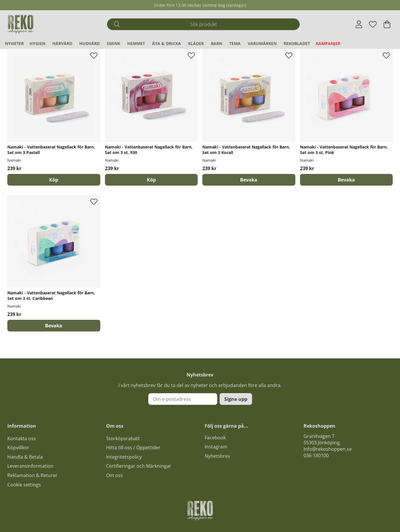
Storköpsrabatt (123, 438)
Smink (113, 43)
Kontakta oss (22, 438)
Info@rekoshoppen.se (328, 449)
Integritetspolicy (124, 457)
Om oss (114, 475)
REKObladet (297, 43)
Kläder (196, 43)
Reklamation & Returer (32, 475)
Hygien (37, 43)
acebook (216, 438)
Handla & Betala (25, 457)
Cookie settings (24, 485)
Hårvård (62, 43)
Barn (217, 43)
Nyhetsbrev (217, 456)
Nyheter (14, 43)
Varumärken (262, 43)
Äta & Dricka (167, 43)
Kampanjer (328, 43)
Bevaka (249, 180)
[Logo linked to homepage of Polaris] (20, 24)
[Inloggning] (359, 24)
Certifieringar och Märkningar (139, 466)
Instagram (216, 447)
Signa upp (236, 399)
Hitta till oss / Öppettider (133, 448)
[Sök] (203, 24)
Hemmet (136, 43)
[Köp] (54, 180)
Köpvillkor (18, 448)
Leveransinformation (30, 466)
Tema (235, 43)
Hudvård (89, 43)
